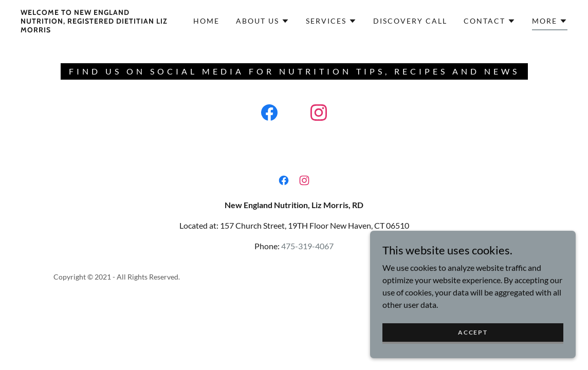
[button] (263, 21)
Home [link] (206, 21)
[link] (94, 29)
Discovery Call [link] (410, 21)
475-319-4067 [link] (307, 246)
